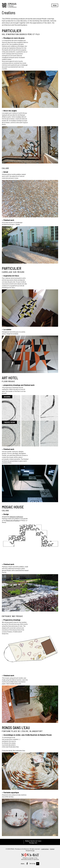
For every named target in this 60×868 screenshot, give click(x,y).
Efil (33, 851)
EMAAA (9, 5)
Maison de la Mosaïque (13, 520)
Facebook (27, 864)
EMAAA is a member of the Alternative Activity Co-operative (30, 859)
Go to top (32, 863)
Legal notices (45, 849)
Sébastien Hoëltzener (16, 517)
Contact (52, 849)
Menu (55, 5)
